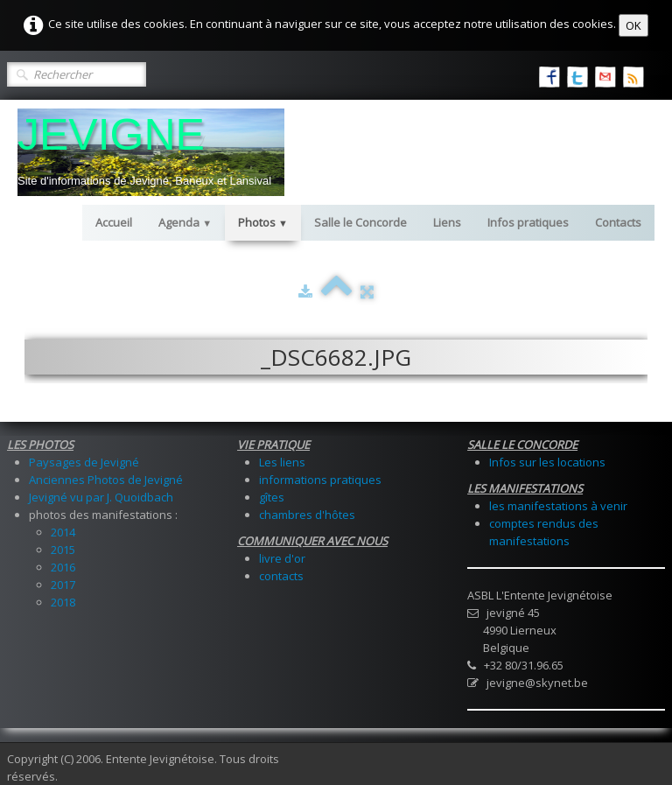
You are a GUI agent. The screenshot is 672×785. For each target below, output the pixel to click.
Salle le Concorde (360, 222)
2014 (63, 532)
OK (633, 25)
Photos (263, 222)
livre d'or (282, 558)
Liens (447, 222)
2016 (63, 567)
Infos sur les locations (547, 462)
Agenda (185, 222)
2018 (63, 602)
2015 (63, 550)
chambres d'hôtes (307, 515)
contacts (281, 576)
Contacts (618, 222)
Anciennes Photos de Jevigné (106, 480)
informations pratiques (320, 480)
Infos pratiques (528, 222)
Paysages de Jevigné (84, 462)
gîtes (272, 497)
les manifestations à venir (558, 506)
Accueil (114, 222)
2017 (63, 585)
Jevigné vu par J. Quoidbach (101, 497)
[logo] (151, 152)
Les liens (282, 462)
